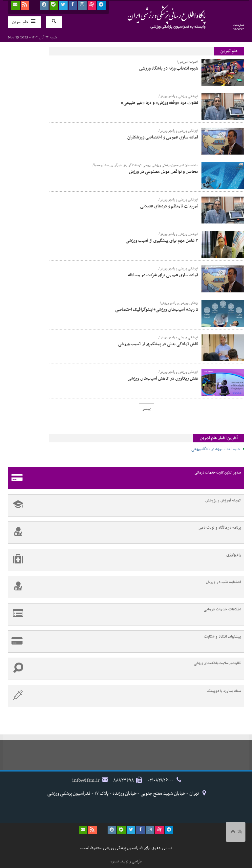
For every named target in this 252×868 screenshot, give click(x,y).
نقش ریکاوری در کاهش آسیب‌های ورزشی (163, 379)
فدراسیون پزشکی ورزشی (154, 17)
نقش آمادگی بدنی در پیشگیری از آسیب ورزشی (158, 344)
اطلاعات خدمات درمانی (125, 614)
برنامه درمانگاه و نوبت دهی (125, 533)
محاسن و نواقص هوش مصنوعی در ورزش (164, 172)
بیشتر (147, 409)
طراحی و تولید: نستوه (126, 861)
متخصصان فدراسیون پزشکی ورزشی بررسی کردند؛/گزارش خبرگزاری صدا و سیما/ (145, 165)
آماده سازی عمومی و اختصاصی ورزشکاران (163, 137)
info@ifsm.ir (86, 780)
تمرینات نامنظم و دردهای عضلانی (169, 206)
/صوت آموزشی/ (188, 62)
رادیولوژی (125, 560)
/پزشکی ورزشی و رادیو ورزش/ (178, 96)
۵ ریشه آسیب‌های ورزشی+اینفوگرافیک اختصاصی (157, 310)
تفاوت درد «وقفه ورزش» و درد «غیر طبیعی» (159, 103)
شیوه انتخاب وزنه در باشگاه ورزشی (169, 68)
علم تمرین (229, 51)
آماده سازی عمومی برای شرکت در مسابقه (163, 275)
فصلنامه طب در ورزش (125, 587)
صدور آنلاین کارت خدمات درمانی (125, 478)
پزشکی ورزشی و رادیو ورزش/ (179, 303)
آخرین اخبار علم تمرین (219, 438)
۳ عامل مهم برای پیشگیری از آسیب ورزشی (162, 241)
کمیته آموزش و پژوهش (125, 505)
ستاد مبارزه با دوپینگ (125, 696)
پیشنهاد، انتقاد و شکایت (125, 642)
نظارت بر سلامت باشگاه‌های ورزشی (125, 669)
